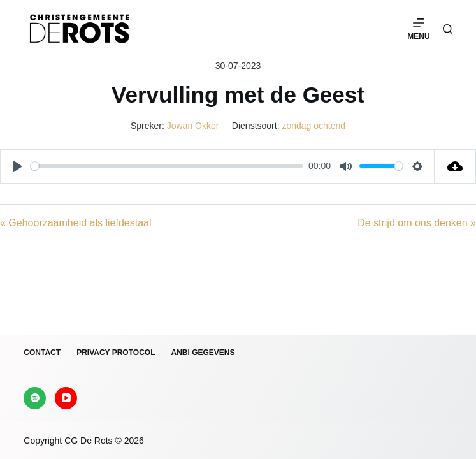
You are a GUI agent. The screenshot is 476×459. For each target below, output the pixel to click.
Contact (42, 353)
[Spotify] (35, 398)
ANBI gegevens (203, 353)
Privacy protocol (116, 353)
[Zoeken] (448, 29)
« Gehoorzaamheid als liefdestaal (76, 223)
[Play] (17, 166)
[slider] (167, 166)
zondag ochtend (314, 126)
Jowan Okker (193, 126)
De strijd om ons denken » (417, 223)
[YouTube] (66, 398)
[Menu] (418, 29)
